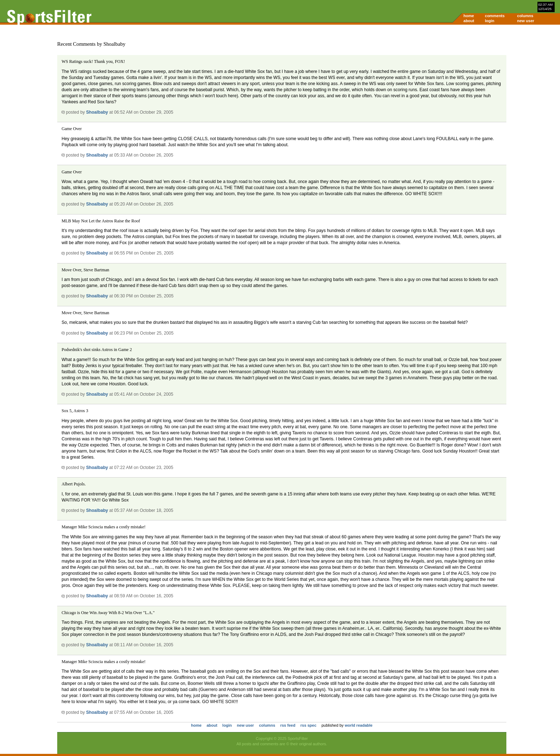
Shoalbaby (97, 112)
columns (525, 16)
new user (526, 21)
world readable (359, 725)
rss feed (288, 725)
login (490, 21)
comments (495, 16)
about (469, 21)
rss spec (308, 725)
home (469, 16)
